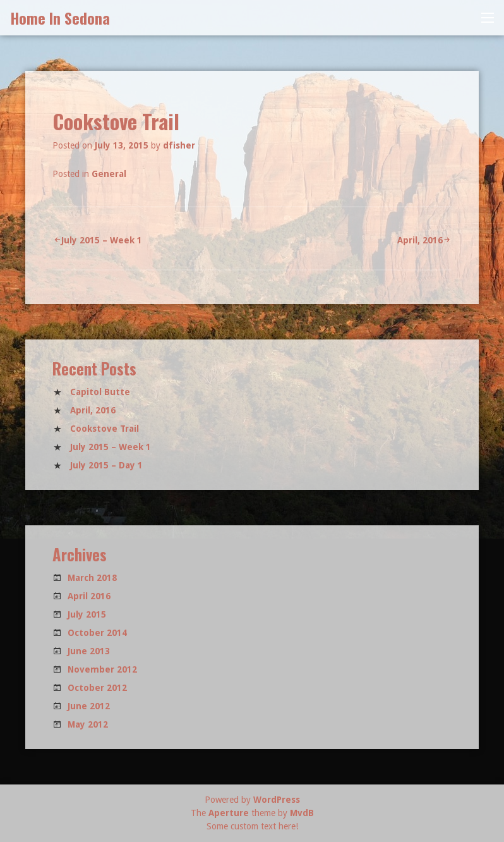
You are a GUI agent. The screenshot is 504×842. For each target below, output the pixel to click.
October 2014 (97, 633)
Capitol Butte (100, 392)
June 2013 (89, 651)
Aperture (229, 813)
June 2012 (89, 706)
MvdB (302, 813)
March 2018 (92, 578)
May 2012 (88, 724)
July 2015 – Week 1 (102, 240)
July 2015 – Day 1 (106, 465)
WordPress (277, 800)
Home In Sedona (60, 18)
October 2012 (97, 688)
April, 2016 (420, 240)
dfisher (179, 145)
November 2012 (102, 669)
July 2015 (87, 614)
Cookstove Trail (105, 429)
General (109, 174)
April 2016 (89, 596)
